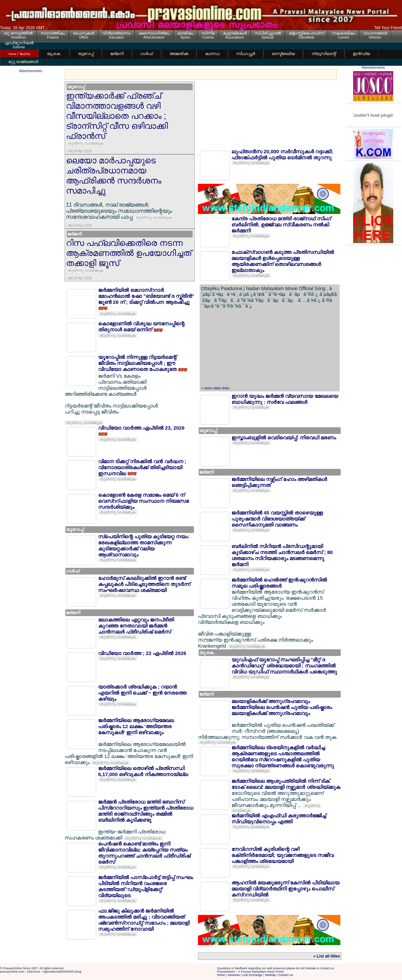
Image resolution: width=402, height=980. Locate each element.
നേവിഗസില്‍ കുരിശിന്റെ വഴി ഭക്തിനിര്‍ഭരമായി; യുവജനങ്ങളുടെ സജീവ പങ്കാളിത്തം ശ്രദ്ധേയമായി (283, 855)
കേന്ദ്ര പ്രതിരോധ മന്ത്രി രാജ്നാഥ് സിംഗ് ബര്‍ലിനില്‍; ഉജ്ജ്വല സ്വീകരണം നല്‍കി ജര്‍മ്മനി (281, 225)
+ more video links (215, 388)
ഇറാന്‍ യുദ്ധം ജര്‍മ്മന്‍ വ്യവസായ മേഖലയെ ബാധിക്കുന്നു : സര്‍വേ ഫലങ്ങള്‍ (285, 399)
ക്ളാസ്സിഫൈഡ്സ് (306, 33)
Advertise (234, 975)
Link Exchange (252, 975)
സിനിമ (208, 33)
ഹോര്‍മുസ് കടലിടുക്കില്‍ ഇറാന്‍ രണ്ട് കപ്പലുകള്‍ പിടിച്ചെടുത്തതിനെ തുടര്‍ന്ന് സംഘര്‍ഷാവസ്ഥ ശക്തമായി (144, 584)
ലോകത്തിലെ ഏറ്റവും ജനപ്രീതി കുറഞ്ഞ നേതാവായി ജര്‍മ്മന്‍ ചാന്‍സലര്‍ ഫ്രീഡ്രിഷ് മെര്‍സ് (136, 626)
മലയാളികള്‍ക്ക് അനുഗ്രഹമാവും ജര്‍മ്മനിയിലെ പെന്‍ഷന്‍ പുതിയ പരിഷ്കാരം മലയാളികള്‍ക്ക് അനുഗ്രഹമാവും (282, 707)
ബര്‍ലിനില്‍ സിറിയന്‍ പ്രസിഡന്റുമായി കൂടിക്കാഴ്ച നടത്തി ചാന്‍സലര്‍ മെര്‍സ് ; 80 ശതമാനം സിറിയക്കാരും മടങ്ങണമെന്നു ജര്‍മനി (282, 555)
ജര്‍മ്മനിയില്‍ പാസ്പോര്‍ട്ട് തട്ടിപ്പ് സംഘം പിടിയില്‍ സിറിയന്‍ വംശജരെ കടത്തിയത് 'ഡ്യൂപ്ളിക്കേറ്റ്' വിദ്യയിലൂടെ (146, 886)
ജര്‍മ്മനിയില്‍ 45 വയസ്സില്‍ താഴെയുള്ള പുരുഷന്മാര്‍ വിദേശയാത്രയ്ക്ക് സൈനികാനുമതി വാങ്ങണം (277, 519)
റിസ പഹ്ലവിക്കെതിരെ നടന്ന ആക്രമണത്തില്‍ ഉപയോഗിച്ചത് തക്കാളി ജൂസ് (129, 253)
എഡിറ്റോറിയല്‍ (19, 43)
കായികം (185, 33)
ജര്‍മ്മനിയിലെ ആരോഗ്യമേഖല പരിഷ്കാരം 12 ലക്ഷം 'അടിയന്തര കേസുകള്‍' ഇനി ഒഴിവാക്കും (136, 726)
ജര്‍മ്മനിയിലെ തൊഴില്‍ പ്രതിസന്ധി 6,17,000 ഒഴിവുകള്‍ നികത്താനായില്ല (143, 771)
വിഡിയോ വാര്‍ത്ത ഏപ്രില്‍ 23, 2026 (141, 428)
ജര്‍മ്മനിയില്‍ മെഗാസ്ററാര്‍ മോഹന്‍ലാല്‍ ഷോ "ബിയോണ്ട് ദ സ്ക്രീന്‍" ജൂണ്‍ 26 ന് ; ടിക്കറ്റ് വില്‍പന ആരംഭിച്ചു (146, 296)
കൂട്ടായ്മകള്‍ (235, 33)
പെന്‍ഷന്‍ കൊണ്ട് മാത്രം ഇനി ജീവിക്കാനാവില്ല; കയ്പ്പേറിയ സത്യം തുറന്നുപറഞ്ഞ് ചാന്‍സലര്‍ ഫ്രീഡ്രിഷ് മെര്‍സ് (144, 853)
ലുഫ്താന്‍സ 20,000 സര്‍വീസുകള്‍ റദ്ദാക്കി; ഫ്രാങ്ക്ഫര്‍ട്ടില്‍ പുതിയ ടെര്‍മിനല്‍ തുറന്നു (282, 154)
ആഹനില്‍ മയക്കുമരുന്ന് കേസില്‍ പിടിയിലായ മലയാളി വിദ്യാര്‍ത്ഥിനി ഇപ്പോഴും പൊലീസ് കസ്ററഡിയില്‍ (286, 889)
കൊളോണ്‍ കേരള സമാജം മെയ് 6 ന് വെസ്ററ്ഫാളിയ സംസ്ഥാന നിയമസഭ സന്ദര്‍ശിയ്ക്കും (144, 501)
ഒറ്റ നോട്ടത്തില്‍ (18, 33)
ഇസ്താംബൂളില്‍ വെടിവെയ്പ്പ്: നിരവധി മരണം (284, 438)
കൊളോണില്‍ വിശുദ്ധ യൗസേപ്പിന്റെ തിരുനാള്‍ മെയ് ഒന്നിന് (141, 326)
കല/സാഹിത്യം (154, 33)
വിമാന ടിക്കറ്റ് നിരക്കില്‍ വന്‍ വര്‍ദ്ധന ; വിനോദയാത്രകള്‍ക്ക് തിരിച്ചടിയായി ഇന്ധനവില (142, 467)
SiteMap (270, 975)
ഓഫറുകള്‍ (84, 33)
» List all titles (327, 956)
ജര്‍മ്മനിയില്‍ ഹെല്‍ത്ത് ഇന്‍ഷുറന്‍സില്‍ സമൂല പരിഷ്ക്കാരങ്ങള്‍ (279, 583)
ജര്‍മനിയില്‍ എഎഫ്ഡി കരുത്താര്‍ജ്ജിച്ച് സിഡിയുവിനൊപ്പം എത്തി (279, 819)
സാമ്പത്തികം (53, 33)
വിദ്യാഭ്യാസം (116, 33)
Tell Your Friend (388, 28)
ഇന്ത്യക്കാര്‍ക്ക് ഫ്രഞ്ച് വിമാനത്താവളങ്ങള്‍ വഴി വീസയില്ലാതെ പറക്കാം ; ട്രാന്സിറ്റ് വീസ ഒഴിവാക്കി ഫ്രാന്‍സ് (117, 116)
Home (221, 975)
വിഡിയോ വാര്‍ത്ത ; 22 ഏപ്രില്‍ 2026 (142, 653)
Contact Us (286, 975)
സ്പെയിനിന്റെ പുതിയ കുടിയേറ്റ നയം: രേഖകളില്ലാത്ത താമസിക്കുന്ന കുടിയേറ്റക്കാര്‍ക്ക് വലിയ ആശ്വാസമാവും (144, 546)
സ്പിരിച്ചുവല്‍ (268, 33)
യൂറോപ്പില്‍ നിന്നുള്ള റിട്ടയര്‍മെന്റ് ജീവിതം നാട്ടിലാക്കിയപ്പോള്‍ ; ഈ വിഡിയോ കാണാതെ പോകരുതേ (138, 363)
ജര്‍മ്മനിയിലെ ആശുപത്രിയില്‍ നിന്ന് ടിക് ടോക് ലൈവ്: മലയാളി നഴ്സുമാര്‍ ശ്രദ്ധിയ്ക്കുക (286, 784)
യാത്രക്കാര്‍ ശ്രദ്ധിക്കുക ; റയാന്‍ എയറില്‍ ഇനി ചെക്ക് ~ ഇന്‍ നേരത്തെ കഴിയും (143, 693)
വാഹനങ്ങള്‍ (375, 33)
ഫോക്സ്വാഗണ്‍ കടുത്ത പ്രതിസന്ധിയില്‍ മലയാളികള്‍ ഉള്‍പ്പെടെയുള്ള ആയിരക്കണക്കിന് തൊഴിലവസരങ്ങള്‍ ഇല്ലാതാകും (283, 261)
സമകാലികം (344, 33)
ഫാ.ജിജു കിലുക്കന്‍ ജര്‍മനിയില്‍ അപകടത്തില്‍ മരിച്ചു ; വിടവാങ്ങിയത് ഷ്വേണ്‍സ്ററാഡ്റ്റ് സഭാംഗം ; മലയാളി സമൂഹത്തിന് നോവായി (144, 920)
